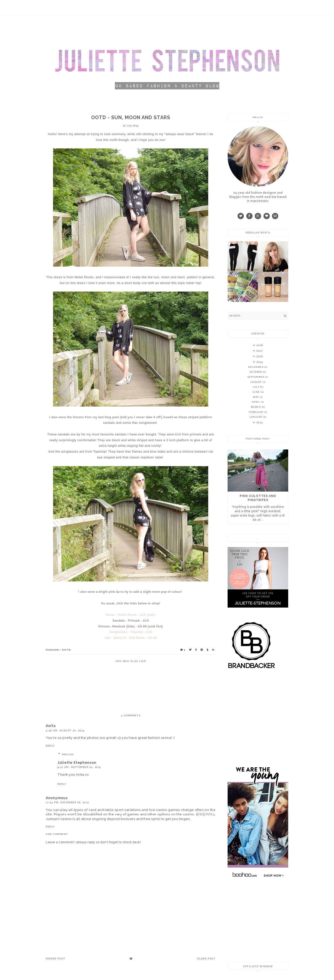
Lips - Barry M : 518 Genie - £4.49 (131, 638)
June (257, 392)
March (256, 407)
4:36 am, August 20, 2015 (65, 730)
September (256, 377)
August (257, 382)
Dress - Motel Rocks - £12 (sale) (131, 615)
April (256, 402)
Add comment (57, 834)
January (256, 417)
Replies (68, 754)
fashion (52, 650)
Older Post (206, 959)
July (256, 387)
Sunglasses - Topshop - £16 (131, 632)
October (256, 372)
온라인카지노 (206, 814)
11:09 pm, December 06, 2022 (68, 802)
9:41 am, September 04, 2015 (79, 767)
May (256, 397)
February (257, 412)
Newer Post (56, 959)
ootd (66, 650)
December (256, 367)
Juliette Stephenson (77, 763)
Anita (51, 726)
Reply (50, 746)
